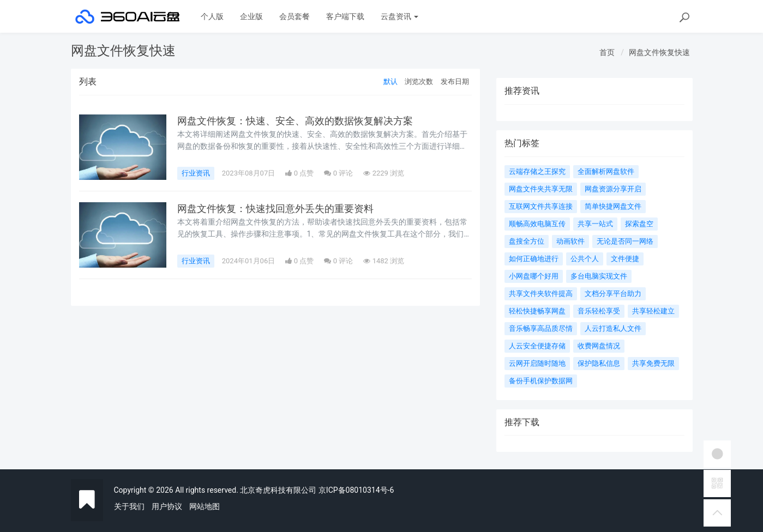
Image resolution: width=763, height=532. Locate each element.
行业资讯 (196, 173)
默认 (390, 81)
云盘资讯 (399, 16)
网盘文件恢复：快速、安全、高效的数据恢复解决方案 (295, 121)
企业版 (251, 16)
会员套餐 (295, 16)
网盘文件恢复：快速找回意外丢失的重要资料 (275, 209)
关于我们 (129, 506)
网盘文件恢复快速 (659, 52)
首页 (607, 52)
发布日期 (455, 81)
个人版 (212, 16)
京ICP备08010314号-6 (356, 490)
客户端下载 (345, 16)
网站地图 (205, 506)
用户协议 (167, 506)
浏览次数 (419, 81)
